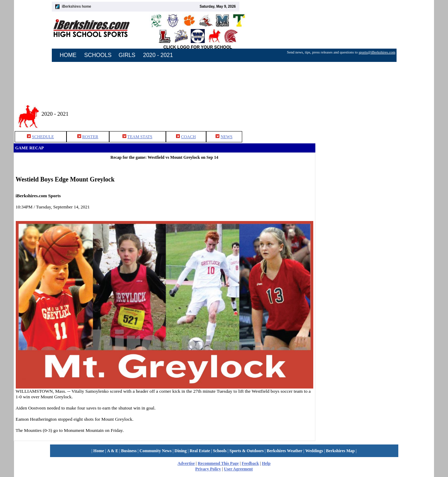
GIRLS (127, 55)
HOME (68, 55)
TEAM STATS (140, 137)
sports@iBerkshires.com (377, 52)
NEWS (226, 137)
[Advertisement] (375, 112)
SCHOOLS (98, 55)
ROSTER (90, 137)
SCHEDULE (43, 137)
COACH (188, 137)
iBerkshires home (77, 6)
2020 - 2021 (158, 55)
